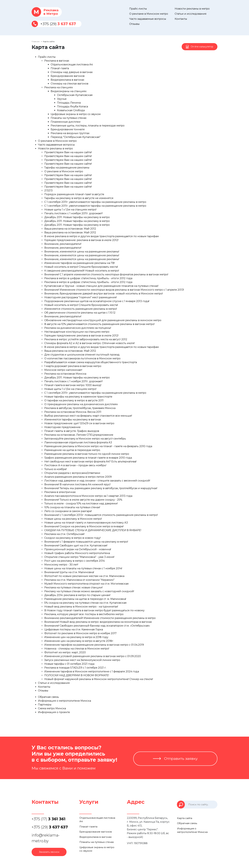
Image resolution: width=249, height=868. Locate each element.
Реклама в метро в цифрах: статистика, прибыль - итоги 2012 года (88, 278)
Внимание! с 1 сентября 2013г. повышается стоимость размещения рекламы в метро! (101, 515)
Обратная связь (48, 697)
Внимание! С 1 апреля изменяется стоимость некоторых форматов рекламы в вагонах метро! (106, 274)
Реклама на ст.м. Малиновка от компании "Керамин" (79, 580)
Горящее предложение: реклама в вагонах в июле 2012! (81, 240)
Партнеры (45, 705)
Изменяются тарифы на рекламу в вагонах (73, 420)
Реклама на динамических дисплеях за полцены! (78, 328)
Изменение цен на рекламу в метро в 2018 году (76, 637)
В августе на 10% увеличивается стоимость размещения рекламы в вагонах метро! (99, 324)
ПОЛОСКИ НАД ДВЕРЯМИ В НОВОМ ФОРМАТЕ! (77, 675)
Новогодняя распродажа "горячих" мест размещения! (81, 297)
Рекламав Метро (45, 12)
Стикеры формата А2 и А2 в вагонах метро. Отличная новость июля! (89, 343)
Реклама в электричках (60, 492)
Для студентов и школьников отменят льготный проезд (82, 355)
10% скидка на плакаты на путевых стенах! (72, 507)
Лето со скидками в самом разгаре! (68, 511)
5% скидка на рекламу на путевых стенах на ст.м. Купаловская (85, 603)
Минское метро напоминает (63, 370)
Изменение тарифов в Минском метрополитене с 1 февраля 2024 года (92, 671)
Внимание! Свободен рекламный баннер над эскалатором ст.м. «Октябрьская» (97, 626)
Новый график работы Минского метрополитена (77, 553)
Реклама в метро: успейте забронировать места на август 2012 (86, 339)
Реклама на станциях (59, 87)
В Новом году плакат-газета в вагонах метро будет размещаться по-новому (94, 610)
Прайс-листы (138, 9)
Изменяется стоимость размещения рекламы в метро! (81, 309)
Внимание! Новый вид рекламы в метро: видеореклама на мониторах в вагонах (98, 622)
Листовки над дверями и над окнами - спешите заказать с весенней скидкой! (97, 481)
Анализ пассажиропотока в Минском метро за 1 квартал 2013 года (88, 496)
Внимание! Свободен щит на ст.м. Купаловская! (76, 546)
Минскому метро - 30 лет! (61, 565)
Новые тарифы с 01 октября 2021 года (69, 664)
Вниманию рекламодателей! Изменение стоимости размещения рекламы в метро (100, 618)
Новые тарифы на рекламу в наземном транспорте (78, 397)
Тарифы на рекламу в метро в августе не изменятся (79, 198)
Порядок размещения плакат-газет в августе (74, 194)
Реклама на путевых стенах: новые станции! (73, 587)
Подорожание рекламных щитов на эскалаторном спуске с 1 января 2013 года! (97, 301)
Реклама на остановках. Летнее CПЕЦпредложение (79, 435)
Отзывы (134, 24)
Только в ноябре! (56, 469)
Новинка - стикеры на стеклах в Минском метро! (77, 649)
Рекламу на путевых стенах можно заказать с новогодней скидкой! (89, 591)
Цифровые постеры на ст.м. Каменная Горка (74, 629)
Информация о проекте (54, 712)
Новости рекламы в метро (192, 9)
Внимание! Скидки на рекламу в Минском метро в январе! (84, 526)
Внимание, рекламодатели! (63, 244)
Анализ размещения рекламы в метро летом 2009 (78, 477)
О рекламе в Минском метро (149, 14)
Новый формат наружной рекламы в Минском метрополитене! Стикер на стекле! (99, 679)
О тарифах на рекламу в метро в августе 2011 (74, 400)
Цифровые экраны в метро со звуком (76, 114)
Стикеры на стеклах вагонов (69, 84)
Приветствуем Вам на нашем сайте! (68, 152)
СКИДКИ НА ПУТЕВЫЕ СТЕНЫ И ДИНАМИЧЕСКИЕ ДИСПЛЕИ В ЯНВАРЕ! (93, 530)
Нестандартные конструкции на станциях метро (77, 332)
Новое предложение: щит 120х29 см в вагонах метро (79, 423)
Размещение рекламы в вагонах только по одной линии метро (87, 454)
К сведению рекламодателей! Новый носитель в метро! (82, 271)
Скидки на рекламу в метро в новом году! (72, 538)
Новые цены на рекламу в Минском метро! (73, 519)
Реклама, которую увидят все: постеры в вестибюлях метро (84, 614)
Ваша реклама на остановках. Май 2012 (70, 229)
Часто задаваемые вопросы (148, 19)
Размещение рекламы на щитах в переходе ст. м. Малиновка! (85, 599)
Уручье (62, 99)
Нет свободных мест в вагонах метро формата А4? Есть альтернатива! (90, 462)
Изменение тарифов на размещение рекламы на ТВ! (79, 263)
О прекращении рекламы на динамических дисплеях (81, 404)
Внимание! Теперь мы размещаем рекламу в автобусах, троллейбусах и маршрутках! (101, 488)
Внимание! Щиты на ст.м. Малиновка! (69, 572)
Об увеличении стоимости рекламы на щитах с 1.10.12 (80, 313)
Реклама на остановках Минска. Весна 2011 (73, 412)
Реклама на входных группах (70, 133)
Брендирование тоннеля (68, 129)
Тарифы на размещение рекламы (67, 168)
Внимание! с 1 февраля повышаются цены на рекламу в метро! (86, 542)
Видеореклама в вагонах (67, 80)
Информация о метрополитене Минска (64, 701)
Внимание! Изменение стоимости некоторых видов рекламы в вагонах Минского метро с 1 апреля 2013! (114, 290)
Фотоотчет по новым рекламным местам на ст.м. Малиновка (84, 576)
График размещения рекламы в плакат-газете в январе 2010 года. (88, 458)
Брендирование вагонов (68, 76)
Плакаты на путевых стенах (69, 118)
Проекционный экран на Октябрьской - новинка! (78, 549)
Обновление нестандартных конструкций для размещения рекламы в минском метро (103, 320)
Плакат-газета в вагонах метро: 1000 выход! (73, 385)
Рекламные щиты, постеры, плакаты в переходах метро (88, 126)
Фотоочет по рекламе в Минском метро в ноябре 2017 (80, 633)
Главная (36, 41)
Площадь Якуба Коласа (72, 106)
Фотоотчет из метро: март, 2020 (65, 652)
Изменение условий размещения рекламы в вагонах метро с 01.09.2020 (93, 656)
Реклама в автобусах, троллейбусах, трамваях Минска (80, 408)
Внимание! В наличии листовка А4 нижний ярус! (77, 484)
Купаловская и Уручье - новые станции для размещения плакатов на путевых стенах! (101, 286)
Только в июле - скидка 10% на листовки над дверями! (81, 504)
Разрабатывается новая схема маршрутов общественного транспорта (91, 362)
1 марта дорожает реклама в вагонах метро (73, 366)
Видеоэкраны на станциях (69, 91)
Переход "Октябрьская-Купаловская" (76, 137)
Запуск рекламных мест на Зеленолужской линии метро (82, 660)
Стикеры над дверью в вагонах (72, 72)
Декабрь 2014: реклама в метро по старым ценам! (77, 595)
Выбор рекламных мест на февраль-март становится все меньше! (88, 416)
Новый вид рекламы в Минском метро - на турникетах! (81, 607)
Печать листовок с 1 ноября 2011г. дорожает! (73, 213)
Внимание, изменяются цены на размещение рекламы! (82, 252)
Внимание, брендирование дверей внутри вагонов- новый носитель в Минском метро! (104, 294)
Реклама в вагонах (57, 61)
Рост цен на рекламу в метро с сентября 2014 (74, 561)
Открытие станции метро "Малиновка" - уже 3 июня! (79, 557)
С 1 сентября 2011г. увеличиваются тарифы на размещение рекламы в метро (95, 202)
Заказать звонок (49, 852)
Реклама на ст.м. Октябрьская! (64, 534)
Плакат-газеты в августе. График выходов (72, 431)
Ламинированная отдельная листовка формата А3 (78, 442)
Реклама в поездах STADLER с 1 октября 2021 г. (75, 668)
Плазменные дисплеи (66, 122)
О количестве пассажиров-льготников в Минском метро (82, 358)
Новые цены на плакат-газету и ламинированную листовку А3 (86, 523)
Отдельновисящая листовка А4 (72, 64)
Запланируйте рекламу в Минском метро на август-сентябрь (85, 439)
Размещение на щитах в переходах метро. (72, 450)
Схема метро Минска (52, 708)
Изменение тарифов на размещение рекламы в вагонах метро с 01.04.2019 (94, 645)
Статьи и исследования (191, 14)
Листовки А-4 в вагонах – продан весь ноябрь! (75, 465)
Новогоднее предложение (62, 427)
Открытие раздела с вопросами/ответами (72, 473)
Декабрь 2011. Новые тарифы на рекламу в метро (77, 217)
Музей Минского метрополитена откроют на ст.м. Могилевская (86, 584)
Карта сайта (184, 818)
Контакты (181, 19)
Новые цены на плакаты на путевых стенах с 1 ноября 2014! (83, 568)
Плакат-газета (60, 68)
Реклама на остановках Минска (65, 374)
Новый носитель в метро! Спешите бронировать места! (81, 267)
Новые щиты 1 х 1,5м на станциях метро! (70, 210)
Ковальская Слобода (71, 110)
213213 (48, 190)
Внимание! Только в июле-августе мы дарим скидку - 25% (83, 500)
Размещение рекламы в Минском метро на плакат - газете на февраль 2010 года (98, 446)
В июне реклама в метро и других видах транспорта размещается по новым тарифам (102, 236)
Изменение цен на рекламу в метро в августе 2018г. (79, 641)
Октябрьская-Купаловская (75, 95)
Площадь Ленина (69, 103)
